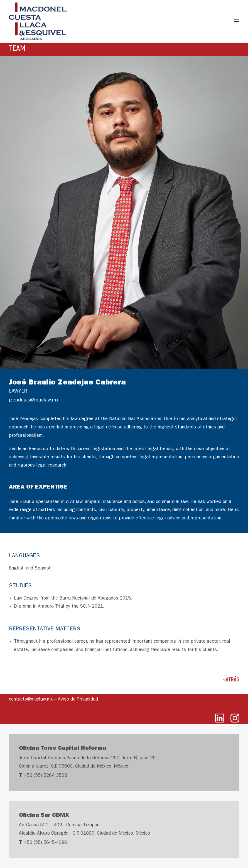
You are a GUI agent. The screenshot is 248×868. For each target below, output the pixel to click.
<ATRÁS (231, 679)
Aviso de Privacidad (78, 700)
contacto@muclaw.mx (31, 700)
